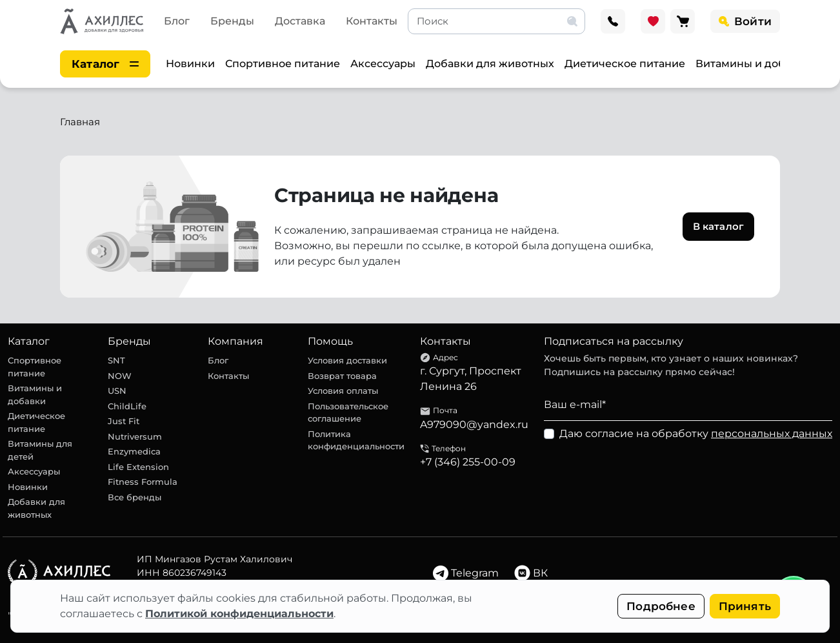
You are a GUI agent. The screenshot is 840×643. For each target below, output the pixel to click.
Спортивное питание (283, 64)
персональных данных (772, 434)
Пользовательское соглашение (348, 413)
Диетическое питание (625, 64)
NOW (120, 376)
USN (117, 391)
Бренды (232, 21)
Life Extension (138, 467)
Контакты (372, 21)
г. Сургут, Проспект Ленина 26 (471, 379)
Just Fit (124, 421)
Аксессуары (383, 64)
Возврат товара (342, 376)
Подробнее (661, 606)
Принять (745, 606)
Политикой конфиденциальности (239, 614)
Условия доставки (347, 360)
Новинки (190, 64)
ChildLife (127, 406)
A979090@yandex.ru (474, 424)
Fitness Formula (143, 482)
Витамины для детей (40, 450)
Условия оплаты (343, 391)
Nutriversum (135, 436)
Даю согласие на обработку (696, 434)
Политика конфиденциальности (356, 440)
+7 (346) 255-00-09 (468, 462)
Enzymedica (134, 451)
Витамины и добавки (753, 64)
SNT (116, 360)
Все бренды (135, 497)
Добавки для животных (490, 64)
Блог (177, 21)
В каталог (718, 226)
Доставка (300, 21)
